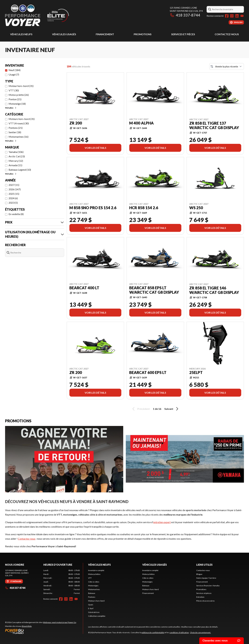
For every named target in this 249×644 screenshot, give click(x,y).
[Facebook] (227, 16)
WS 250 (196, 208)
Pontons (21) (16, 128)
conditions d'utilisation (179, 633)
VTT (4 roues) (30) (19, 123)
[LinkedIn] (237, 16)
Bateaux (92, 593)
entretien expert (162, 522)
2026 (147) (15, 189)
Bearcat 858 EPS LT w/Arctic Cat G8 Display (154, 290)
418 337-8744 (185, 15)
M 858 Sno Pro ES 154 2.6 (93, 208)
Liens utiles (204, 565)
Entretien (200, 597)
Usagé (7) (14, 74)
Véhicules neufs (21, 34)
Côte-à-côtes (94, 582)
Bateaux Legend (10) (20, 170)
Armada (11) (15, 165)
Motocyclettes (94, 574)
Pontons (92, 597)
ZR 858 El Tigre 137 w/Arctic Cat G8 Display (214, 125)
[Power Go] (41, 631)
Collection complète (97, 616)
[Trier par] (227, 66)
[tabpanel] (62, 582)
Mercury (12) (16, 161)
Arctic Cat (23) (17, 156)
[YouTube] (242, 16)
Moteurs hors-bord (96, 601)
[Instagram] (232, 16)
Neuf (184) (15, 70)
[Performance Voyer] (45, 15)
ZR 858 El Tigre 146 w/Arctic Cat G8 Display (214, 290)
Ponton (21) (15, 99)
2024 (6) (13, 198)
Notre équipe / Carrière (206, 578)
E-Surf (91, 608)
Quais (91, 605)
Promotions (143, 34)
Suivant (172, 409)
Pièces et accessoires (205, 601)
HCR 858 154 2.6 (144, 208)
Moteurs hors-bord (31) (22, 119)
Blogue (199, 574)
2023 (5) (13, 203)
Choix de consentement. (200, 633)
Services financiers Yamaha (208, 586)
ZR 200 (76, 123)
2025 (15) (14, 194)
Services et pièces (183, 34)
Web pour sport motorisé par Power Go (60, 622)
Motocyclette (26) (19, 95)
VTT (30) (14, 90)
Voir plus (11, 108)
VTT (90, 578)
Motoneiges (93, 586)
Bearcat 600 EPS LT (148, 373)
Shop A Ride (27, 626)
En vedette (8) (16, 214)
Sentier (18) (15, 132)
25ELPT (196, 373)
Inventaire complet (96, 570)
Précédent (141, 409)
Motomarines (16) (19, 137)
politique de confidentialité (153, 633)
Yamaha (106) (16, 152)
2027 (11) (14, 185)
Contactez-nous (227, 34)
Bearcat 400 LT (84, 288)
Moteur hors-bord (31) (21, 86)
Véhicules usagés (64, 34)
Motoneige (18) (17, 104)
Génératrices (94, 612)
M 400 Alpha (141, 123)
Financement (105, 34)
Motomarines (94, 589)
